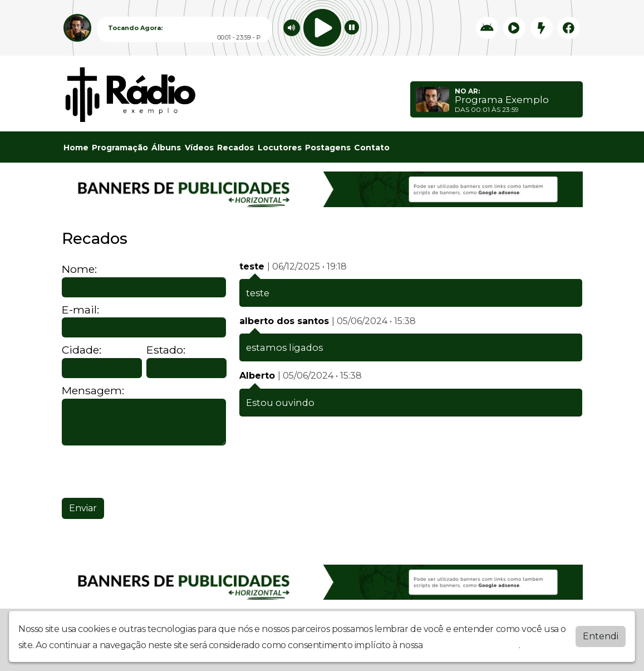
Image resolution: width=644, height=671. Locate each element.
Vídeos (199, 148)
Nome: (79, 269)
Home (76, 148)
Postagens (328, 148)
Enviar (83, 508)
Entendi (601, 636)
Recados (235, 148)
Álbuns (166, 148)
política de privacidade (472, 645)
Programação (120, 148)
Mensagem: (93, 391)
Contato (372, 148)
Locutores (280, 148)
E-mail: (80, 310)
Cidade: (82, 350)
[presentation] (146, 472)
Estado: (166, 350)
